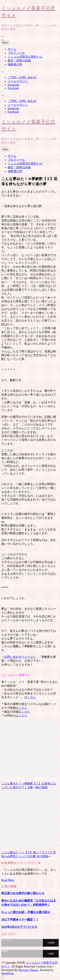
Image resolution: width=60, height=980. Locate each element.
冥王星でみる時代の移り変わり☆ (23, 893)
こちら (32, 697)
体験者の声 (15, 64)
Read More (8, 880)
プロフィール (16, 53)
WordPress (8, 973)
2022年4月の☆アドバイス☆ (19, 927)
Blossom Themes (28, 970)
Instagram (13, 85)
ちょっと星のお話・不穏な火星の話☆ (26, 912)
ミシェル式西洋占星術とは (25, 57)
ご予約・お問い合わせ (22, 77)
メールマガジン (18, 81)
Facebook (13, 88)
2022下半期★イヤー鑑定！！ (20, 920)
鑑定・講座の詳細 (19, 61)
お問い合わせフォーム (19, 657)
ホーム (12, 49)
